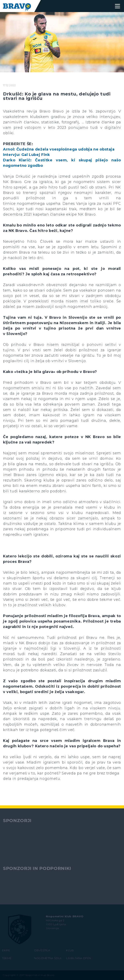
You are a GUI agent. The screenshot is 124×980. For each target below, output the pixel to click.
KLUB (70, 950)
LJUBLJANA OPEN (79, 958)
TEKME (7, 958)
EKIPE (6, 950)
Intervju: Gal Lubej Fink (27, 155)
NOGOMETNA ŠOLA (48, 958)
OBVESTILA (42, 950)
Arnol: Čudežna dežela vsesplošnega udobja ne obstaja (59, 149)
